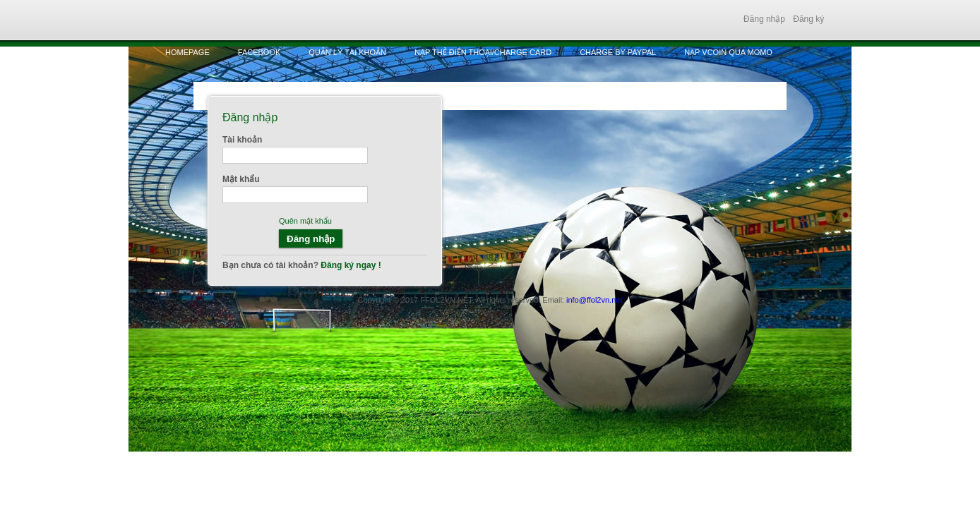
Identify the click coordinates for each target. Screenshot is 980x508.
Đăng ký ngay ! (350, 265)
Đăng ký (808, 19)
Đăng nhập (764, 19)
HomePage (187, 52)
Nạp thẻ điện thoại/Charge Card (483, 52)
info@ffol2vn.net (594, 300)
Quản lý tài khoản (347, 52)
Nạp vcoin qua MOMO (728, 52)
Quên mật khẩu (305, 221)
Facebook (259, 52)
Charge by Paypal (618, 52)
